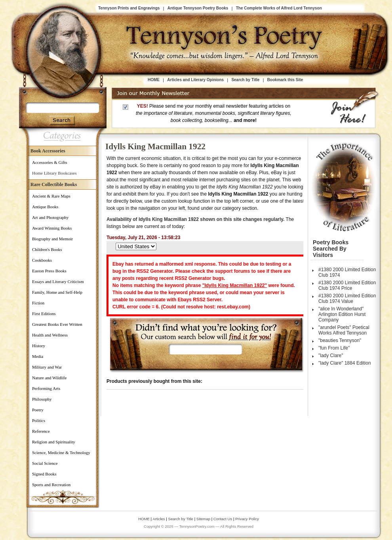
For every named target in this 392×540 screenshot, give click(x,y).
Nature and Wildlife (49, 378)
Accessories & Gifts (50, 162)
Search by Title (245, 80)
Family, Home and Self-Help (57, 292)
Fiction (38, 303)
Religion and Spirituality (54, 442)
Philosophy (42, 399)
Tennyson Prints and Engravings (129, 8)
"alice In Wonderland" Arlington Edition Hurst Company (342, 314)
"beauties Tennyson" (340, 340)
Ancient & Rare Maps (51, 196)
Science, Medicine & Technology (61, 453)
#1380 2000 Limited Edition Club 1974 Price (347, 285)
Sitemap (203, 519)
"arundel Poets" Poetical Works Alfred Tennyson (344, 330)
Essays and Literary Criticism (58, 281)
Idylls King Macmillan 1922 (155, 146)
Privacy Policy (247, 519)
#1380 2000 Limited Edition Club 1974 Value (347, 299)
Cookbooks (42, 260)
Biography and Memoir (52, 239)
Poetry (38, 410)
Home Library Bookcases (54, 173)
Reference (41, 431)
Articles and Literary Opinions (195, 80)
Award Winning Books (52, 228)
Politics (39, 420)
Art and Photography (50, 217)
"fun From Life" (334, 348)
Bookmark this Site (285, 80)
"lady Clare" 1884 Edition (345, 363)
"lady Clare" (331, 356)
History (39, 346)
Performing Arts (46, 388)
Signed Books (44, 474)
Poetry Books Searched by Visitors (331, 249)
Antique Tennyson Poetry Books (198, 8)
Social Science (45, 463)
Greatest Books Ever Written (57, 324)
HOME (154, 80)
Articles (159, 519)
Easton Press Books (49, 271)
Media (38, 356)
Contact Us (223, 519)
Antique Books (45, 207)
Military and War (47, 367)
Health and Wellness (50, 335)
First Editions (44, 314)
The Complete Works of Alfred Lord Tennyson (279, 8)
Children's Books (47, 249)
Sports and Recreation (51, 485)
